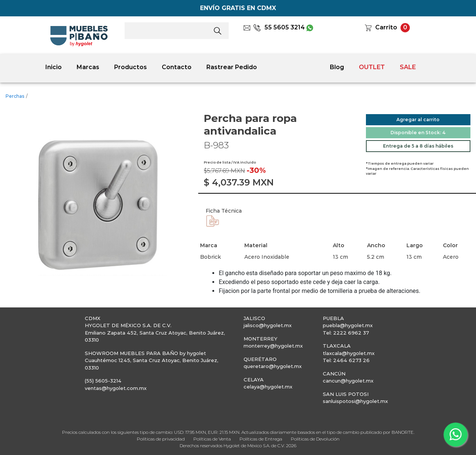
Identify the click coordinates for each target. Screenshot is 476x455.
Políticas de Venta (212, 439)
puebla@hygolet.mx (348, 325)
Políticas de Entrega (261, 439)
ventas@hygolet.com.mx (116, 388)
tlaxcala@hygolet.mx (349, 353)
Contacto (177, 67)
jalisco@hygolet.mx (268, 325)
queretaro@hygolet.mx (273, 366)
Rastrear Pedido (232, 67)
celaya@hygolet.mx (268, 387)
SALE (408, 67)
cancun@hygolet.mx (348, 381)
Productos (131, 67)
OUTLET (372, 67)
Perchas (15, 96)
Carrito (386, 27)
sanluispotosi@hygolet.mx (355, 401)
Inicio (54, 67)
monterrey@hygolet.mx (273, 346)
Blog (337, 67)
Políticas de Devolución (315, 439)
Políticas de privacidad (161, 439)
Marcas (88, 67)
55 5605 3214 (279, 27)
